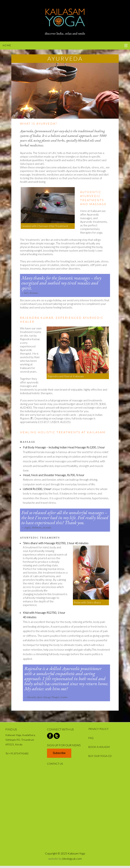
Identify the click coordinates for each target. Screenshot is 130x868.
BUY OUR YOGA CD (100, 756)
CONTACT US (55, 764)
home (7, 45)
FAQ (91, 738)
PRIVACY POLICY (98, 729)
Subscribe (59, 753)
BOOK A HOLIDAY (99, 747)
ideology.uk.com (72, 859)
